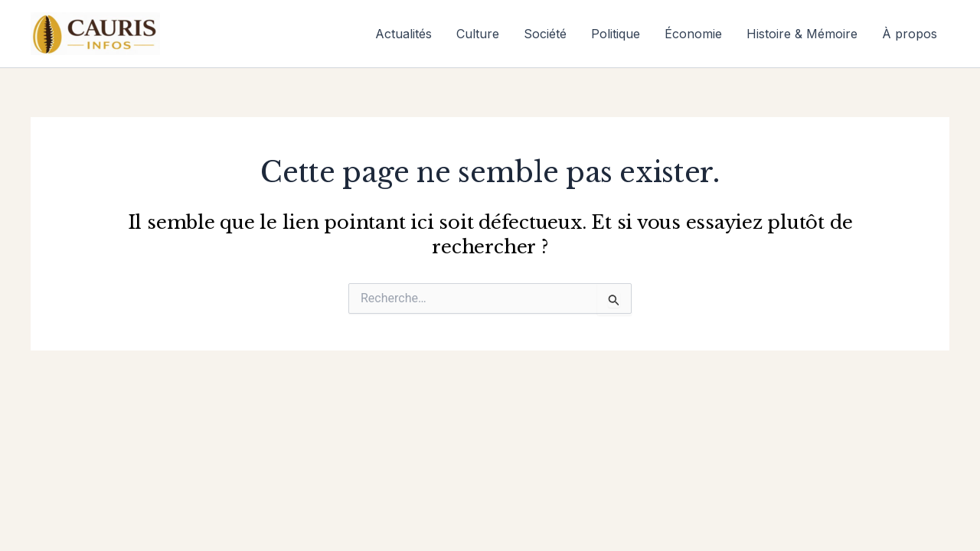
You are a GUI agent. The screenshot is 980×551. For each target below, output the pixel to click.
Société (545, 34)
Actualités (403, 34)
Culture (478, 34)
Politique (616, 34)
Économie (693, 34)
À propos (910, 34)
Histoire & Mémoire (802, 34)
